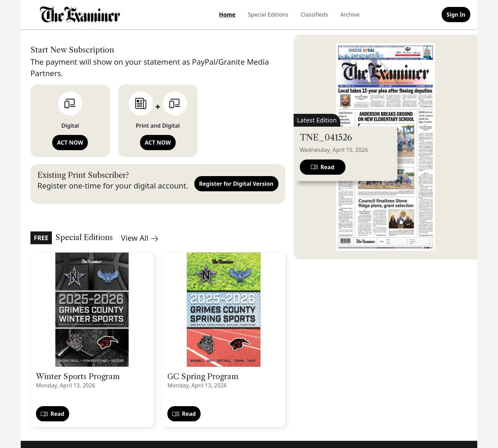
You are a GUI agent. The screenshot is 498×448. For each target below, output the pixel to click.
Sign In (456, 15)
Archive (350, 15)
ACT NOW (70, 143)
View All (140, 238)
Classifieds (315, 15)
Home (227, 15)
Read (53, 414)
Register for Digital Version (236, 184)
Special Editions (268, 15)
